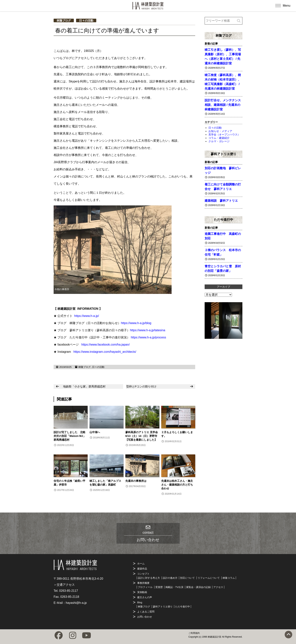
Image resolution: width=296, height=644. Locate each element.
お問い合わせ (145, 617)
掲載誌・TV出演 (174, 587)
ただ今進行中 (224, 220)
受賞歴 (159, 587)
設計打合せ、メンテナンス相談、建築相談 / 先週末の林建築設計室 (223, 105)
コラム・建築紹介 (219, 138)
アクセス (218, 587)
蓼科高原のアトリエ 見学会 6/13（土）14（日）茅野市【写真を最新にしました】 (142, 436)
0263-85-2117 (69, 591)
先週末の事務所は (136, 481)
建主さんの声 (145, 597)
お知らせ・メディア (220, 131)
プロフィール (145, 587)
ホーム (141, 564)
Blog (140, 602)
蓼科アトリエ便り (224, 154)
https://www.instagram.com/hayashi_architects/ (105, 352)
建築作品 (142, 569)
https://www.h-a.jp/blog (136, 323)
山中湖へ (95, 432)
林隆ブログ (64, 20)
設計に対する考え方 (149, 578)
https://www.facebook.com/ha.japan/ (106, 345)
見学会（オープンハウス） (224, 134)
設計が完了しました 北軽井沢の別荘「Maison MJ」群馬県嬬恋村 (70, 436)
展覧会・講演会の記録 (198, 587)
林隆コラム (229, 578)
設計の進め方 (170, 578)
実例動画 (142, 592)
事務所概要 (143, 583)
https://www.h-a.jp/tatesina (148, 330)
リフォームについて (209, 578)
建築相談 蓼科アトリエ (221, 201)
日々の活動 (86, 20)
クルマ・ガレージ (219, 141)
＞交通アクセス (64, 585)
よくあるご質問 (146, 612)
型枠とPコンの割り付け (141, 386)
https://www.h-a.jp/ (87, 316)
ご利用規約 (194, 633)
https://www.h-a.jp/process (148, 337)
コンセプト (143, 574)
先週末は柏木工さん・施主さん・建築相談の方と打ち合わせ (177, 485)
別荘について (187, 578)
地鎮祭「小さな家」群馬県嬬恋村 (84, 386)
